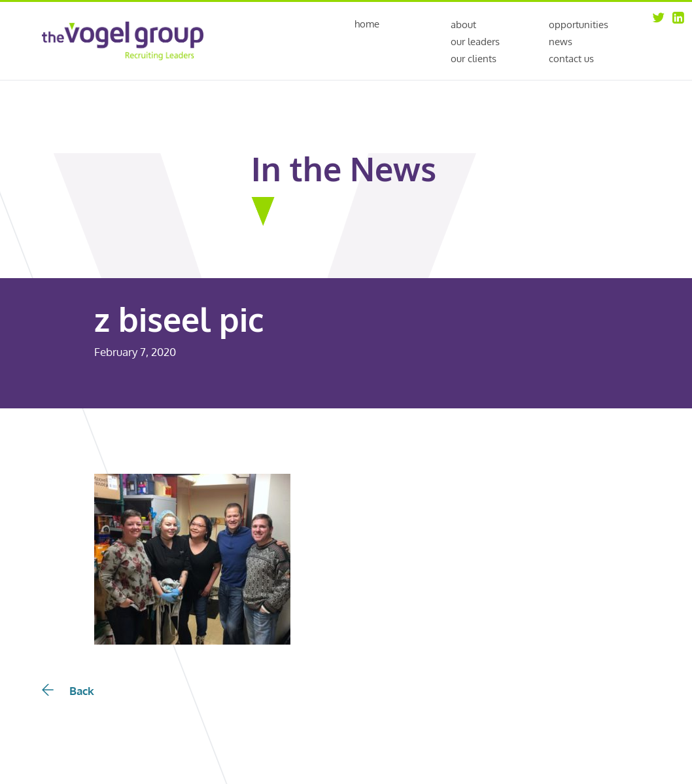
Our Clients (474, 59)
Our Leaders (475, 42)
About (463, 25)
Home (367, 25)
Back (68, 691)
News (561, 42)
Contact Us (571, 59)
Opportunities (579, 25)
